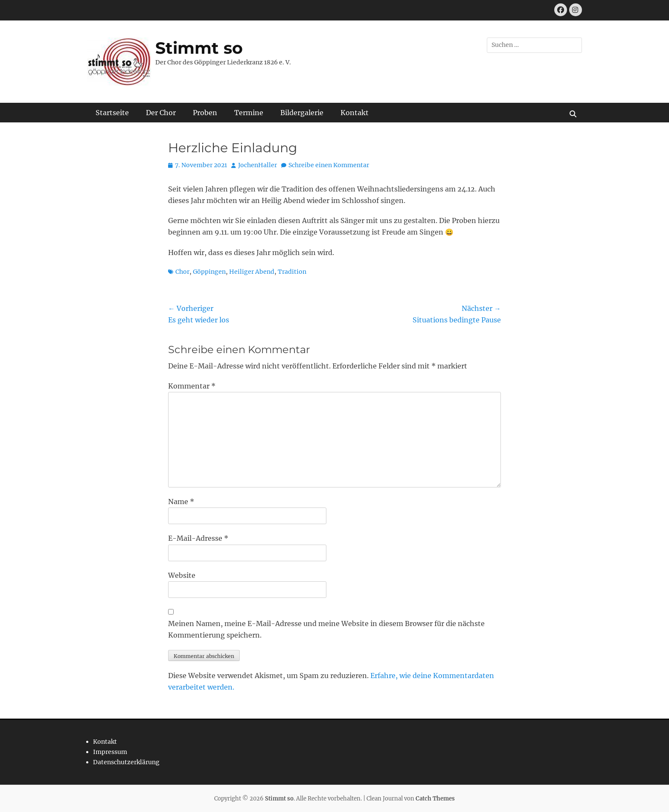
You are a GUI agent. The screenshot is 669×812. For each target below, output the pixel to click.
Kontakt (355, 113)
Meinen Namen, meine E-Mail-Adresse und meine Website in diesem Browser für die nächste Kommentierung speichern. (326, 629)
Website (182, 575)
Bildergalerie (302, 113)
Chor (182, 272)
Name (181, 502)
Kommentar (192, 386)
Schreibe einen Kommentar (329, 165)
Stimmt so (199, 48)
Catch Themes (435, 799)
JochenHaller (257, 165)
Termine (249, 113)
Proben (205, 113)
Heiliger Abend (252, 272)
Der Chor (161, 113)
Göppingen (209, 272)
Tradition (292, 272)
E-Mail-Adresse (198, 538)
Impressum (110, 752)
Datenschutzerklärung (126, 762)
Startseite (112, 113)
